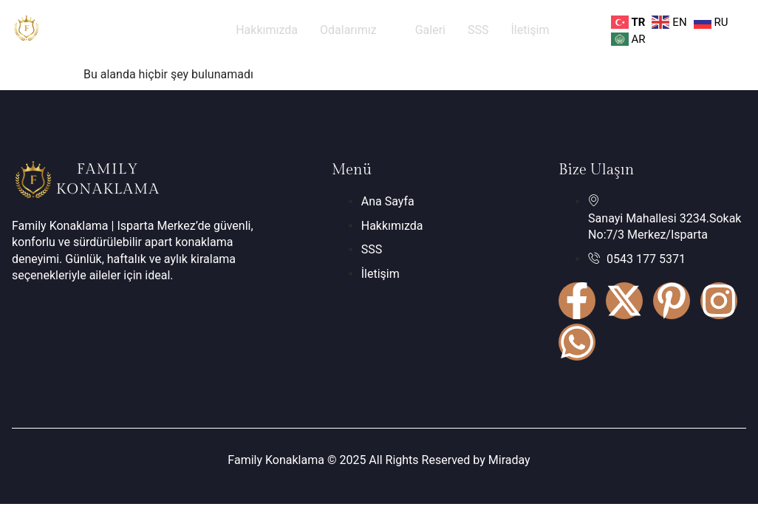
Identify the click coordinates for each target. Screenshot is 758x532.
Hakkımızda (267, 30)
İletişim (530, 30)
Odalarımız (356, 30)
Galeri (430, 30)
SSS (478, 30)
